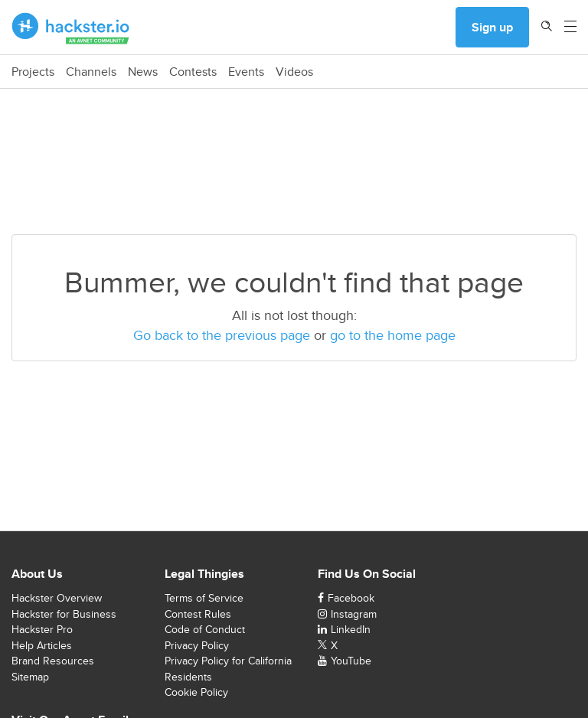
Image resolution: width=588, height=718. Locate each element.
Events (246, 72)
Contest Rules (198, 614)
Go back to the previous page (222, 335)
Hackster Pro (42, 629)
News (143, 72)
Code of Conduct (205, 629)
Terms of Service (204, 598)
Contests (193, 72)
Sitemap (30, 677)
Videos (294, 72)
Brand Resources (53, 661)
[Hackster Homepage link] (71, 28)
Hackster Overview (57, 598)
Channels (91, 72)
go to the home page (393, 335)
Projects (33, 72)
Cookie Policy (196, 692)
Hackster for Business (64, 614)
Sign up (492, 27)
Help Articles (42, 645)
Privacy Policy (197, 645)
